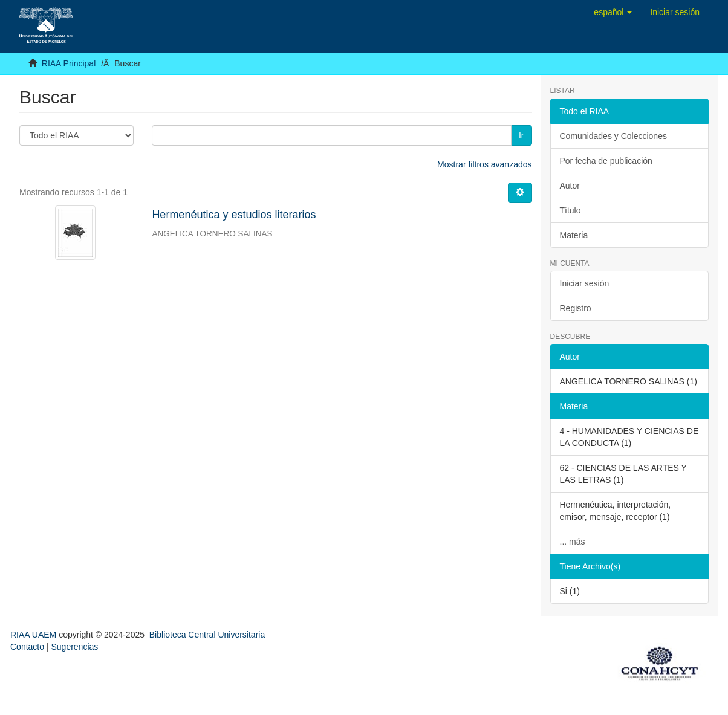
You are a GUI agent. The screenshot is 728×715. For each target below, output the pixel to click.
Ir (522, 135)
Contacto (27, 647)
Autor (570, 186)
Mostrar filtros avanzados (484, 164)
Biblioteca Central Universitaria (207, 635)
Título (570, 210)
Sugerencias (74, 647)
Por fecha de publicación (606, 161)
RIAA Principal (69, 63)
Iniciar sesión (585, 283)
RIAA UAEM (34, 635)
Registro (576, 308)
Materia (574, 235)
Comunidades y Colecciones (613, 136)
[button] (613, 12)
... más (573, 542)
